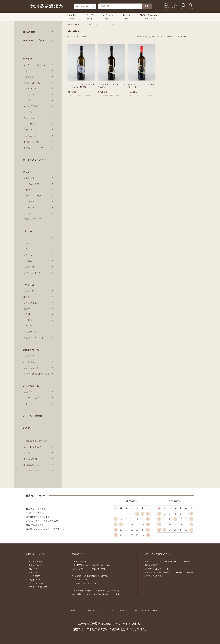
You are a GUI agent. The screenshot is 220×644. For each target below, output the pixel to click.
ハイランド (29, 94)
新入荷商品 (29, 32)
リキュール (29, 285)
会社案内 (109, 611)
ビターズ (28, 326)
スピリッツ (89, 24)
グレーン (28, 112)
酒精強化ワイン (31, 350)
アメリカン (29, 124)
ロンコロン (112, 24)
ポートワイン (30, 362)
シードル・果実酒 (32, 416)
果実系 (27, 297)
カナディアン (30, 130)
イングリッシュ (31, 142)
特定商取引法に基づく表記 (146, 611)
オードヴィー (30, 207)
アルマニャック (31, 184)
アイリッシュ (30, 118)
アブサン (28, 320)
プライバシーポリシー (91, 611)
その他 (26, 428)
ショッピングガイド (33, 447)
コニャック (29, 178)
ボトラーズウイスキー (34, 160)
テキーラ (28, 255)
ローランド (29, 100)
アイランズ (29, 77)
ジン (26, 237)
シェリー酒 (29, 356)
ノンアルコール (31, 386)
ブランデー (29, 172)
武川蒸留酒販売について (36, 441)
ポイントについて (32, 470)
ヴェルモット (30, 332)
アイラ (27, 71)
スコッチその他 (31, 106)
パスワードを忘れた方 (38, 587)
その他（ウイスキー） (35, 147)
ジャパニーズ (30, 136)
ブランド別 (29, 291)
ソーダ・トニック (32, 398)
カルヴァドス (30, 201)
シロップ (28, 392)
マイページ (29, 453)
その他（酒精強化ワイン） (37, 374)
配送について (34, 569)
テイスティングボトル (35, 40)
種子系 (27, 308)
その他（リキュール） (35, 338)
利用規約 (72, 611)
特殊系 (27, 314)
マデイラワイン (31, 368)
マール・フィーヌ (32, 195)
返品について (34, 572)
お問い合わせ (124, 611)
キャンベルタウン (32, 83)
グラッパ (28, 190)
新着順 (170, 36)
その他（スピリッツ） (35, 273)
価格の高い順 (157, 36)
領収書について (31, 465)
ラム (101, 24)
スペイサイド (30, 88)
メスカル (28, 261)
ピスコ (27, 213)
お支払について (35, 565)
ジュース (28, 404)
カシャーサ (29, 267)
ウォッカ (28, 243)
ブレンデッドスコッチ (35, 65)
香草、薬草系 (30, 302)
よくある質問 (30, 459)
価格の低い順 (142, 36)
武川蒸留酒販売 (73, 24)
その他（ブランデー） (35, 219)
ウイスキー (29, 59)
